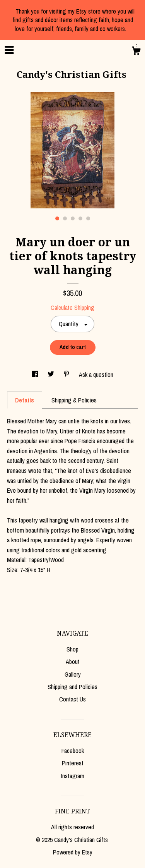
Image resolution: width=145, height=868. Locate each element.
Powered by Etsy (73, 852)
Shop (72, 649)
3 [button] (73, 218)
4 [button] (80, 218)
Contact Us (72, 699)
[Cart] (136, 52)
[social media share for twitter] (52, 375)
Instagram (73, 776)
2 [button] (65, 218)
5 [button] (88, 218)
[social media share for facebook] (36, 375)
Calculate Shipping (72, 308)
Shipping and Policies (72, 687)
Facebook (73, 751)
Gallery (73, 674)
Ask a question (96, 375)
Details (25, 400)
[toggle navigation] (9, 50)
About (73, 662)
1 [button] (57, 218)
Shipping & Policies (74, 400)
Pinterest (73, 763)
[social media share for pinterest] (67, 375)
